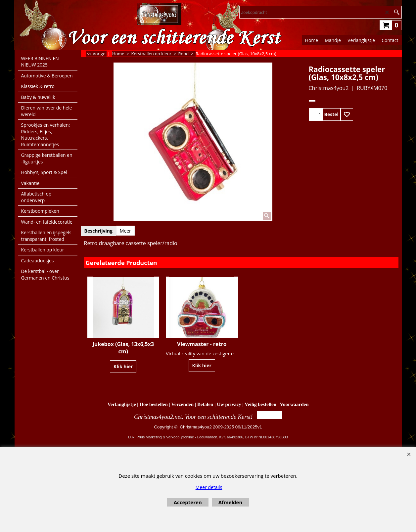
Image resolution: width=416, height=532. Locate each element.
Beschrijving (98, 231)
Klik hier (123, 366)
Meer (125, 231)
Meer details (209, 487)
